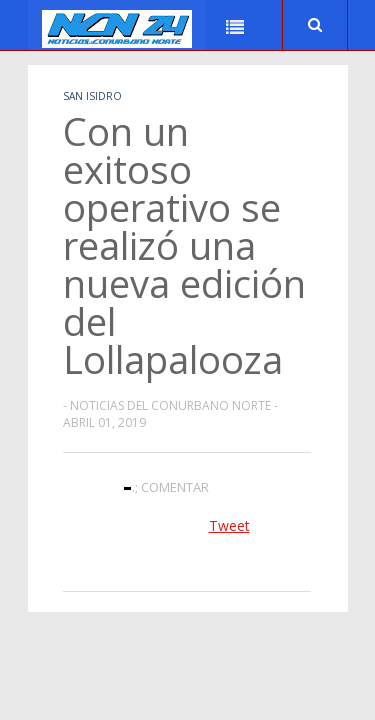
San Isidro (92, 96)
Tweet (229, 525)
